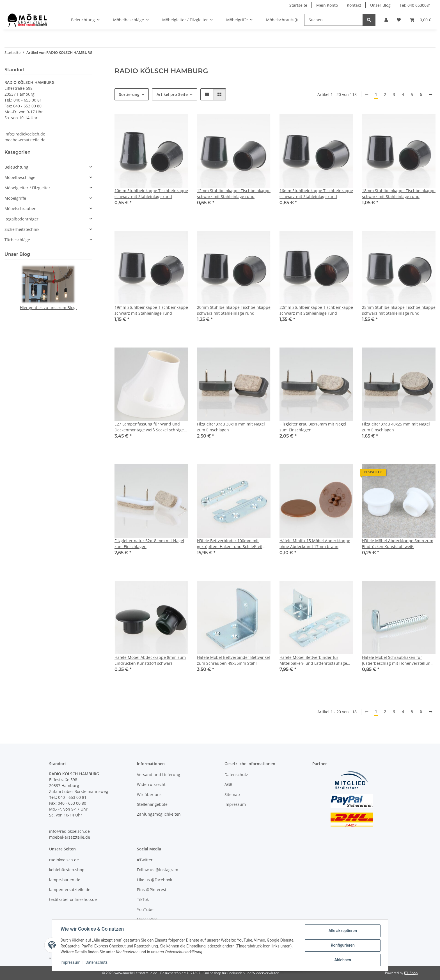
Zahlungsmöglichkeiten (159, 814)
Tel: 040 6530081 (415, 5)
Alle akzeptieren (342, 931)
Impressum (71, 963)
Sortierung (129, 94)
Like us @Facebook (154, 880)
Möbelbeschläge (20, 177)
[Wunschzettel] (399, 20)
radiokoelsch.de (64, 860)
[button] (386, 20)
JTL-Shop (411, 973)
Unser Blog (380, 5)
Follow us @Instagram (158, 870)
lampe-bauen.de (65, 880)
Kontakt (354, 5)
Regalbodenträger (21, 219)
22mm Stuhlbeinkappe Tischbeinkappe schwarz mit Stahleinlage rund (316, 310)
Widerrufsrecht (151, 784)
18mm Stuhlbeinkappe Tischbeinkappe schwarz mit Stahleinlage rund (399, 194)
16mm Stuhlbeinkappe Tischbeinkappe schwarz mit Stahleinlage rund (316, 194)
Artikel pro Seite (172, 94)
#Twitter (145, 860)
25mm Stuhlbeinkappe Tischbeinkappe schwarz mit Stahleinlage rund (399, 310)
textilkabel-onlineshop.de (73, 899)
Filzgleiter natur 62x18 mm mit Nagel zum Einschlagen (149, 544)
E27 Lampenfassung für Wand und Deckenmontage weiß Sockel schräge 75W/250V (149, 427)
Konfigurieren (342, 946)
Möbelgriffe (15, 198)
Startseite (298, 5)
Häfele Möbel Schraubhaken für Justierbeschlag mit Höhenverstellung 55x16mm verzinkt (397, 660)
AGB (228, 784)
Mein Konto (327, 5)
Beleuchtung (16, 167)
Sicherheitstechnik (22, 229)
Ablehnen (342, 960)
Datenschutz (97, 963)
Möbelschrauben (20, 209)
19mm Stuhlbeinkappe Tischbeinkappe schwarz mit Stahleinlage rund (151, 310)
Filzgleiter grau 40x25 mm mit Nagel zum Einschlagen (396, 427)
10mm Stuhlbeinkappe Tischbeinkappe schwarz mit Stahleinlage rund (151, 194)
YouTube (145, 909)
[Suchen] (334, 20)
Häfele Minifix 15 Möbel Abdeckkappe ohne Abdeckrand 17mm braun (315, 544)
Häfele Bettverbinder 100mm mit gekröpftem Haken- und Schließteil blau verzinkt (230, 544)
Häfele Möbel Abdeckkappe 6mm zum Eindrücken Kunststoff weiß (398, 544)
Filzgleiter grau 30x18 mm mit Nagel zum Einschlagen (231, 427)
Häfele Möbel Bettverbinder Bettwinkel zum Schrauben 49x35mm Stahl (233, 660)
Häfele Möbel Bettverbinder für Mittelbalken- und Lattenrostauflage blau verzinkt (313, 660)
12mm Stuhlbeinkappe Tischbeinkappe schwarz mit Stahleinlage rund (234, 194)
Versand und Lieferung (159, 775)
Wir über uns (149, 794)
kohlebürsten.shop (67, 870)
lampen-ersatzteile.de (70, 890)
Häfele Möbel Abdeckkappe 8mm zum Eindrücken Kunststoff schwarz (150, 660)
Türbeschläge (17, 240)
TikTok (143, 899)
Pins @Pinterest (152, 890)
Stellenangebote (152, 804)
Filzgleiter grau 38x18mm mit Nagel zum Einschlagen (313, 427)
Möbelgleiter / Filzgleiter (27, 188)
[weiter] (430, 95)
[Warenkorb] (420, 20)
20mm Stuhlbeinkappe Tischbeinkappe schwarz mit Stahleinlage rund (234, 310)
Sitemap (232, 794)
